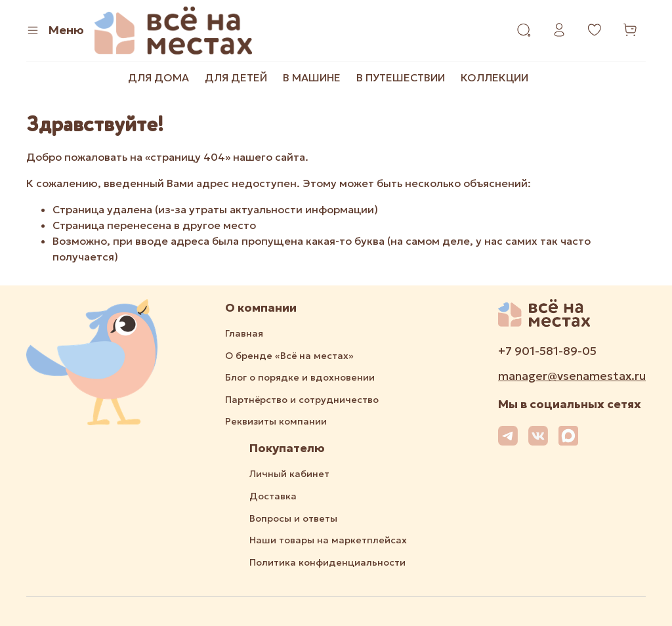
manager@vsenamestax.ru (572, 376)
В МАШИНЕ (312, 77)
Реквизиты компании (276, 421)
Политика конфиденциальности (327, 562)
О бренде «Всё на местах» (289, 356)
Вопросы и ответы (293, 518)
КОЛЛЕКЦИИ (494, 77)
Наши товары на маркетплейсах (328, 540)
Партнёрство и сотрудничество (302, 400)
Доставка (273, 496)
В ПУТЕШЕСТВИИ (401, 77)
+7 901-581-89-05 (547, 351)
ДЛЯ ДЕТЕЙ (236, 77)
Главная (244, 333)
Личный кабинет (289, 474)
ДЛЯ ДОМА (158, 77)
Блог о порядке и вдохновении (300, 377)
